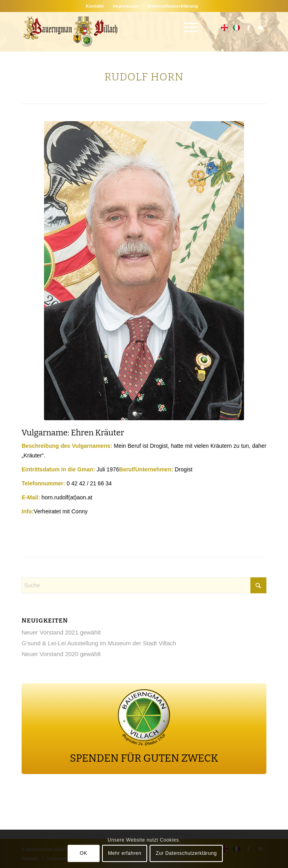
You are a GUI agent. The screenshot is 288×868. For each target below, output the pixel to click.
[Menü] (187, 28)
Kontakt (95, 6)
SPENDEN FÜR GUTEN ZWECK (144, 758)
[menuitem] (95, 6)
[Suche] (144, 585)
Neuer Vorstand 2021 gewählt (61, 632)
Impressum (126, 6)
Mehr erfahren (125, 853)
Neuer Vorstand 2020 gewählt (61, 654)
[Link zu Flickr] (236, 28)
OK (84, 853)
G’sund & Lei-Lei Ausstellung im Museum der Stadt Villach (99, 643)
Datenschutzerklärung (173, 6)
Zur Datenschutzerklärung (186, 853)
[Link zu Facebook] (248, 28)
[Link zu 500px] (224, 28)
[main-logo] (120, 32)
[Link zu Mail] (260, 28)
